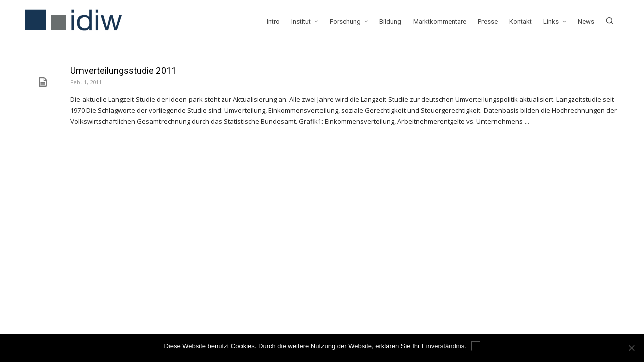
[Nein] (631, 348)
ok (476, 346)
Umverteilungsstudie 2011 (123, 71)
